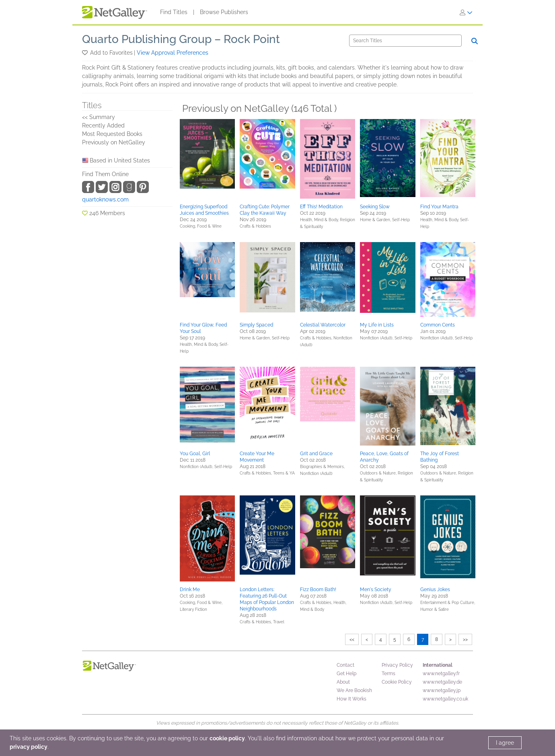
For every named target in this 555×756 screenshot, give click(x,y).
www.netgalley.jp (442, 690)
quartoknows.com (105, 199)
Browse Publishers (224, 12)
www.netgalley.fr (441, 674)
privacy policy (29, 747)
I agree (505, 743)
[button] (85, 53)
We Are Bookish (354, 690)
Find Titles (174, 12)
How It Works (351, 699)
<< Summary (99, 117)
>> (465, 639)
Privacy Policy (397, 665)
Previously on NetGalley (114, 142)
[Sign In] (466, 12)
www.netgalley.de (442, 682)
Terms (388, 674)
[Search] (405, 41)
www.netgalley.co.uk (445, 699)
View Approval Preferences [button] (173, 53)
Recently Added (103, 125)
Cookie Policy (397, 682)
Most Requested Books (112, 134)
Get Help (346, 674)
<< (352, 639)
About (343, 682)
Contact (345, 665)
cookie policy (227, 738)
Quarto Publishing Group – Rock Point (181, 39)
